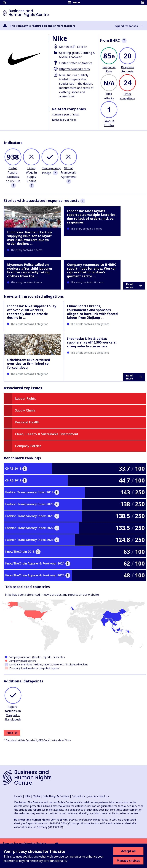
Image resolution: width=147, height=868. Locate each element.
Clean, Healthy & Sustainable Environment (47, 434)
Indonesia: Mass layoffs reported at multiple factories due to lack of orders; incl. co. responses (91, 217)
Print (12, 733)
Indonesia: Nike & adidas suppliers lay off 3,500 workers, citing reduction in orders (92, 342)
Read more (134, 286)
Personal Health (27, 422)
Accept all (128, 851)
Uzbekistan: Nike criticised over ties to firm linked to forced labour (29, 364)
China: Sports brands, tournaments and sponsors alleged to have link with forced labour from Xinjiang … (92, 312)
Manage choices (128, 861)
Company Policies (28, 446)
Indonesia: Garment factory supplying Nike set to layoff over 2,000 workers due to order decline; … (30, 238)
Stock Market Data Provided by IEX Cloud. (28, 740)
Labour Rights (26, 398)
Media (36, 796)
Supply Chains (25, 410)
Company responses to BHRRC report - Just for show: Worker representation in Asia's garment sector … (92, 270)
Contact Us (78, 796)
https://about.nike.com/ (75, 69)
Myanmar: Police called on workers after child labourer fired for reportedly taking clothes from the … (30, 270)
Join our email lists (98, 796)
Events (18, 796)
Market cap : (67, 47)
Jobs (27, 796)
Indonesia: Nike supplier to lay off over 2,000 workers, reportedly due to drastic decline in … (32, 312)
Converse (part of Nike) (66, 114)
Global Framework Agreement (68, 172)
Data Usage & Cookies (56, 796)
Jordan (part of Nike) (64, 120)
